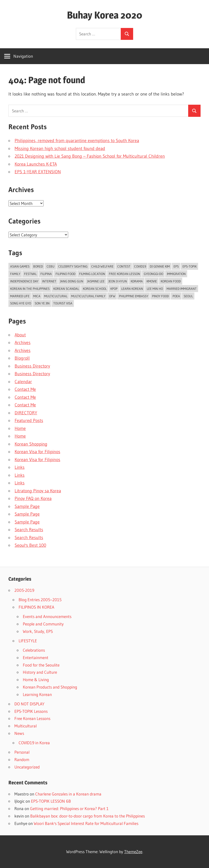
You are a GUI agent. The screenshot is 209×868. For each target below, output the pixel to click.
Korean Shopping (31, 444)
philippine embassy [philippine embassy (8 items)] (134, 296)
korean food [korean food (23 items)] (171, 281)
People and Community (43, 624)
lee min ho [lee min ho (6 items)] (155, 289)
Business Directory (32, 366)
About (20, 335)
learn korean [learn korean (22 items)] (132, 289)
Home (20, 428)
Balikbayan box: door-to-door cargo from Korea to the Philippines (88, 816)
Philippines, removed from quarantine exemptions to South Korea (77, 141)
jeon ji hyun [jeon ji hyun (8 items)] (118, 281)
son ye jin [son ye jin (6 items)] (42, 303)
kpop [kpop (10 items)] (114, 289)
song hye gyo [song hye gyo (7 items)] (21, 303)
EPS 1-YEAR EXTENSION (38, 172)
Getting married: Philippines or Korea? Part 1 (69, 808)
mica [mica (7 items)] (37, 296)
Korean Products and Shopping (50, 687)
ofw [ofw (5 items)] (112, 296)
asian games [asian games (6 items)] (20, 266)
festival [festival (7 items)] (30, 274)
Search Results (29, 530)
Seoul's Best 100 (30, 545)
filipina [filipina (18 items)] (46, 274)
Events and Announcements (47, 616)
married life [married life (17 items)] (20, 296)
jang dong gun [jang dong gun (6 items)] (72, 281)
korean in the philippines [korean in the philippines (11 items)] (30, 289)
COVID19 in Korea (34, 743)
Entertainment (36, 657)
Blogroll (22, 358)
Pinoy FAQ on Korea (33, 498)
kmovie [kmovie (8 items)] (152, 281)
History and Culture (40, 672)
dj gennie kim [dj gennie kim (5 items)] (160, 266)
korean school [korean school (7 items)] (95, 289)
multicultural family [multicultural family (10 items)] (88, 296)
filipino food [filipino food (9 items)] (65, 274)
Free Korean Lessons (32, 718)
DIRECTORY (26, 413)
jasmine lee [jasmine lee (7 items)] (96, 281)
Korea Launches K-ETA (36, 164)
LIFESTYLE (28, 641)
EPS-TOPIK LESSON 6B (51, 801)
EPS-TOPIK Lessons (31, 711)
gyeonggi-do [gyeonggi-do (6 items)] (153, 274)
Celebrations (34, 650)
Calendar (23, 382)
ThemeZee (133, 852)
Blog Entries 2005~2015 (40, 600)
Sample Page (27, 506)
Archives (23, 343)
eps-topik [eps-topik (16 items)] (190, 266)
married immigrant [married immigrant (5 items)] (182, 289)
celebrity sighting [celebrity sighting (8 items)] (73, 266)
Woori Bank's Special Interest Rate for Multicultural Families (86, 823)
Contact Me (25, 389)
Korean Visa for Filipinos (37, 452)
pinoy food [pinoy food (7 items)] (160, 296)
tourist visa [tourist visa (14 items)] (63, 303)
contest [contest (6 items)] (124, 266)
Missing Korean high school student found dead (60, 149)
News (19, 733)
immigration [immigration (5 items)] (176, 274)
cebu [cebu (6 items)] (51, 266)
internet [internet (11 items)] (49, 281)
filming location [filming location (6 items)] (92, 274)
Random (22, 759)
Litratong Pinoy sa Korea (38, 491)
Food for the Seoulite (41, 665)
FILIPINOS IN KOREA (36, 607)
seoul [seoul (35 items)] (188, 296)
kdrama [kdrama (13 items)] (137, 281)
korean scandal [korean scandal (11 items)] (66, 289)
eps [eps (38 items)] (176, 266)
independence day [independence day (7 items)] (24, 281)
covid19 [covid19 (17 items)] (140, 266)
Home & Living (36, 680)
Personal (22, 752)
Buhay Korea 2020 (105, 15)
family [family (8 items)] (15, 274)
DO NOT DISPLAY (29, 704)
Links (20, 467)
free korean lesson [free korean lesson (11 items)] (124, 274)
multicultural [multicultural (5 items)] (56, 296)
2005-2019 (24, 590)
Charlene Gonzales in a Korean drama (68, 794)
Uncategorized (27, 767)
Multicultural (26, 726)
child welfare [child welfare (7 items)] (102, 266)
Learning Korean (37, 694)
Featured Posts (29, 421)
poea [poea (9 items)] (176, 296)
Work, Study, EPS (38, 631)
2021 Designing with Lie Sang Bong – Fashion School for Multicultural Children (90, 156)
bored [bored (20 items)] (38, 266)
